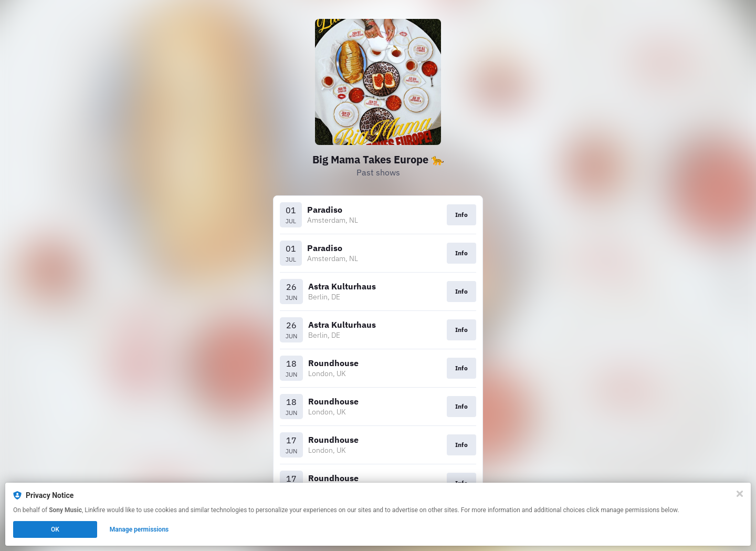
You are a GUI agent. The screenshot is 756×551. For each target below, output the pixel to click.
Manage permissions (139, 529)
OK (55, 529)
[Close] (740, 494)
